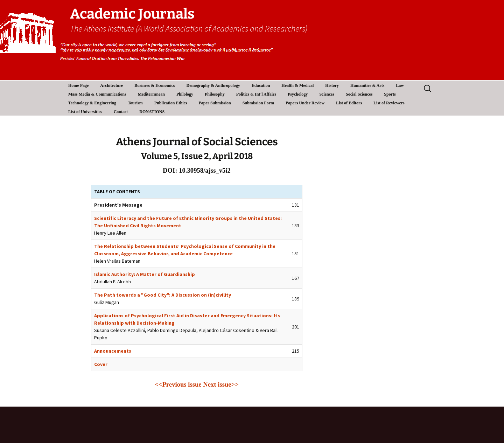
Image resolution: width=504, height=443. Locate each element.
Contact (121, 112)
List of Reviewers (389, 103)
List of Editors (349, 103)
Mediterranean (151, 94)
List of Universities (85, 112)
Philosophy (215, 94)
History (332, 85)
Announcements (113, 351)
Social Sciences (359, 94)
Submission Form (258, 103)
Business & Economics (155, 85)
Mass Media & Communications (97, 94)
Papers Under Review (305, 103)
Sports (390, 94)
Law (400, 85)
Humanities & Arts (367, 85)
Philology (185, 94)
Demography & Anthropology (213, 85)
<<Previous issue (178, 384)
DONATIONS (152, 112)
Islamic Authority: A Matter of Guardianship (145, 274)
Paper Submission (215, 103)
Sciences (327, 94)
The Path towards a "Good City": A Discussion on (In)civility (163, 295)
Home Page (78, 85)
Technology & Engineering (92, 103)
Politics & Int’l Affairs (256, 94)
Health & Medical (297, 85)
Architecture (111, 85)
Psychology (298, 94)
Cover (101, 364)
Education (261, 85)
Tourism (135, 103)
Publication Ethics (171, 103)
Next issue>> (221, 384)
